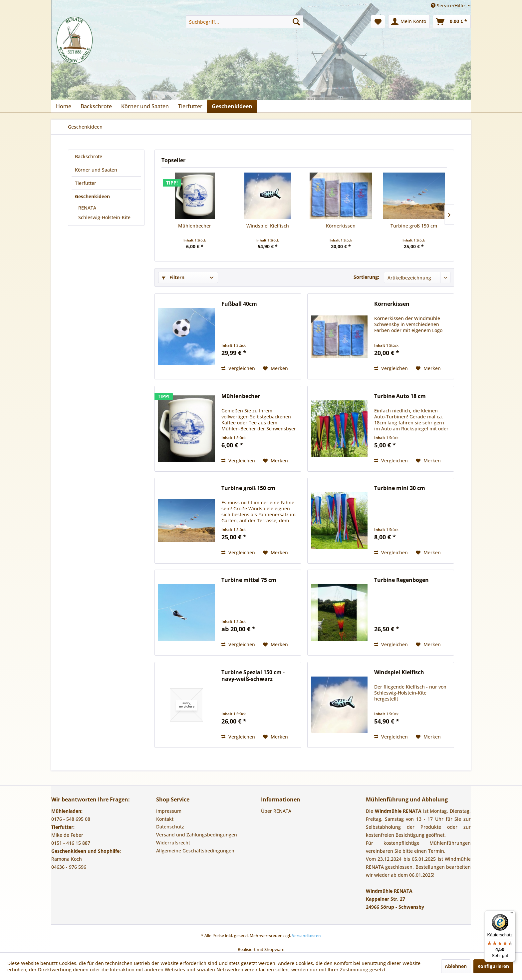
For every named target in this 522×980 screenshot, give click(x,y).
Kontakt (165, 819)
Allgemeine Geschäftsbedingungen (195, 851)
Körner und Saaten (96, 170)
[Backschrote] (96, 106)
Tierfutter (86, 183)
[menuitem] (245, 22)
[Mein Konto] (409, 22)
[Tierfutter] (190, 106)
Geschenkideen (92, 196)
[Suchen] (296, 22)
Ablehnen (456, 966)
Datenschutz (170, 827)
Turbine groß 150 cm (414, 226)
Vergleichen (238, 368)
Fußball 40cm (239, 304)
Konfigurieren (493, 966)
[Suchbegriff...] (245, 22)
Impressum (169, 811)
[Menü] (511, 914)
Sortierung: (366, 277)
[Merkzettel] (378, 22)
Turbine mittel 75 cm (249, 580)
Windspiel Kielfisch (268, 226)
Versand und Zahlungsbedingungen (197, 835)
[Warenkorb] (452, 22)
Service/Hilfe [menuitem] (448, 5)
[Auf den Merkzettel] (275, 368)
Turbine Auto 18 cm (400, 396)
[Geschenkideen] (232, 106)
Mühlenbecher (195, 226)
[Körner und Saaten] (145, 106)
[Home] (64, 106)
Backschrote (89, 156)
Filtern (173, 277)
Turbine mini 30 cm (400, 488)
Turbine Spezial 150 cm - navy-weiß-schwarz (253, 676)
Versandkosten (306, 936)
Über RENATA (276, 811)
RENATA (87, 208)
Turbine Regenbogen (401, 580)
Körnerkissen (341, 226)
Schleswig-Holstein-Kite (104, 217)
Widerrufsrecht (173, 843)
